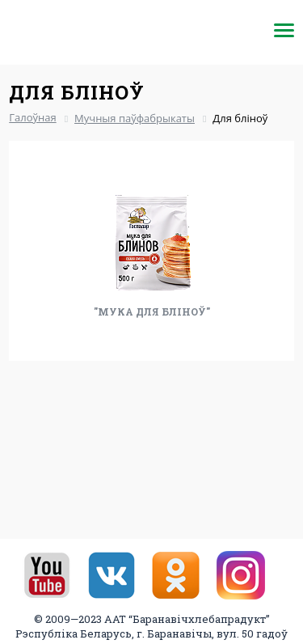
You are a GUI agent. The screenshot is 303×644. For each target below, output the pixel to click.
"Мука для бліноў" (152, 311)
